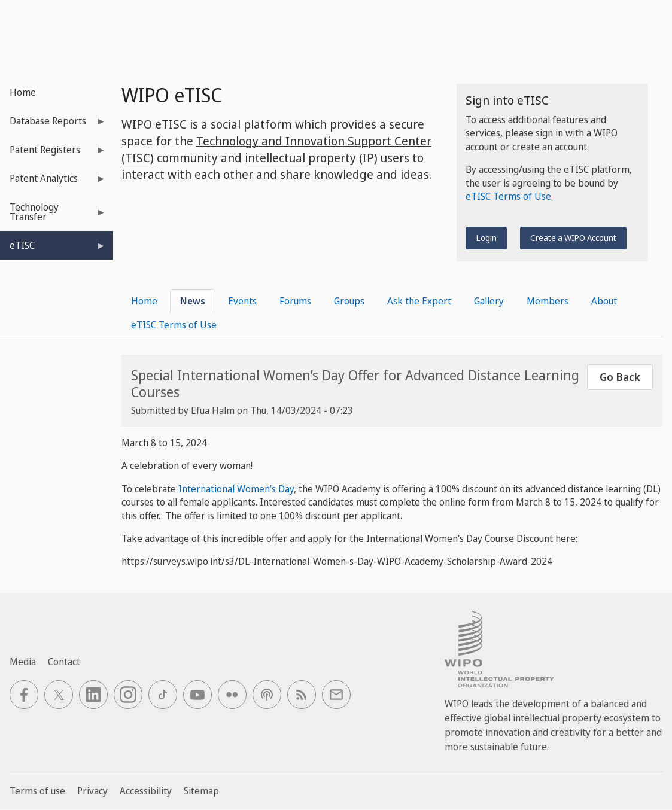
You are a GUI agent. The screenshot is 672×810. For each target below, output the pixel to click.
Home (23, 92)
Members (548, 301)
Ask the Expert (419, 301)
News (193, 301)
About (604, 301)
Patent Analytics (53, 182)
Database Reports (53, 125)
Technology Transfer (53, 216)
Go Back (620, 377)
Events (242, 301)
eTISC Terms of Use (508, 196)
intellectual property (300, 158)
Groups (349, 301)
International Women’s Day (236, 489)
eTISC (53, 249)
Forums (295, 301)
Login (486, 238)
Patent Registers (53, 153)
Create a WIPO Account (573, 238)
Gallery (489, 301)
